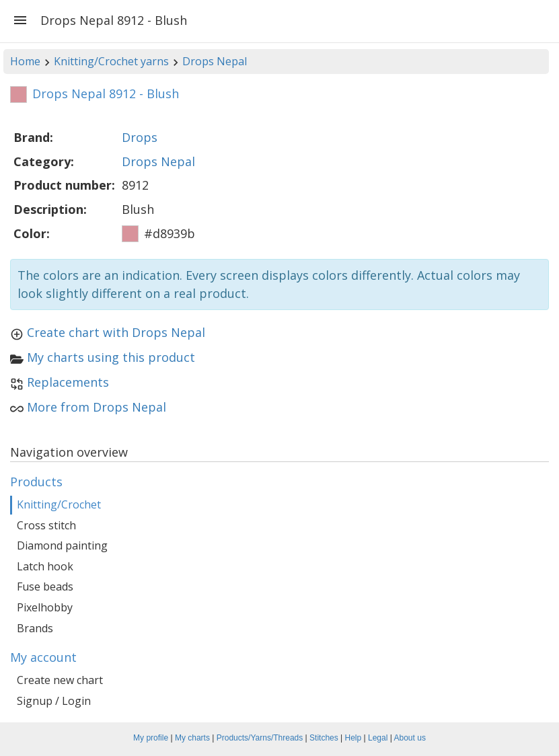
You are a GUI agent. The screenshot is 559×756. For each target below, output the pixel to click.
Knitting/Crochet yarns (111, 61)
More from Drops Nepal (97, 407)
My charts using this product (111, 357)
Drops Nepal (215, 61)
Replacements (68, 382)
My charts (192, 738)
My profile (151, 738)
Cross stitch (46, 525)
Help (353, 738)
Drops (140, 137)
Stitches (324, 738)
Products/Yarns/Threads (260, 738)
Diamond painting (62, 545)
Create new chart (60, 680)
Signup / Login (54, 701)
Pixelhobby (45, 607)
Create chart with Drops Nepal (116, 332)
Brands (35, 628)
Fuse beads (45, 587)
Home (25, 61)
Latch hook (45, 566)
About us (410, 738)
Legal (378, 738)
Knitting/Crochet (59, 504)
